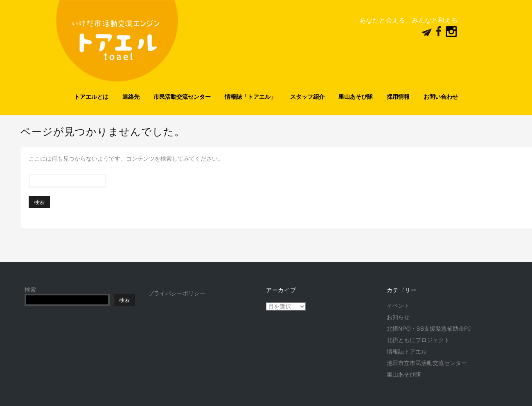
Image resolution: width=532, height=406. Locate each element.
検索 (30, 290)
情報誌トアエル (407, 352)
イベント (398, 306)
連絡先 (131, 97)
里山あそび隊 (356, 97)
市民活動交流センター (182, 97)
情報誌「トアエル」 (250, 97)
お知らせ (398, 317)
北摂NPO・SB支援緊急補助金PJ (429, 329)
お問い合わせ (441, 97)
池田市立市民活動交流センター (427, 363)
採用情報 (398, 97)
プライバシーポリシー (177, 293)
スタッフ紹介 (307, 97)
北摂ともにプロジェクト (418, 340)
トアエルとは (91, 97)
